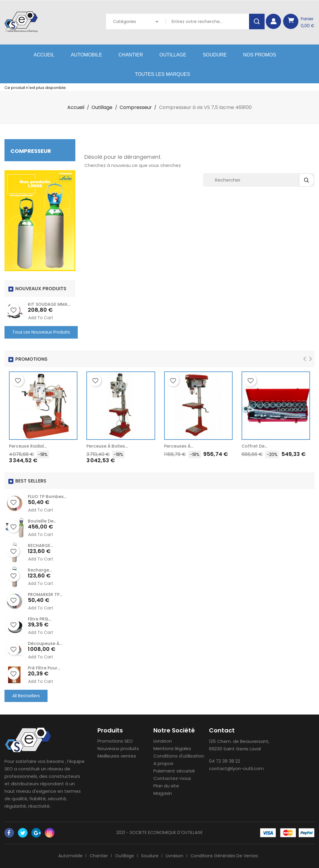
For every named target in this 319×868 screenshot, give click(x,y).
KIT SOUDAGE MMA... (49, 304)
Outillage (173, 55)
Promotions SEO (115, 741)
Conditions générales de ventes (224, 856)
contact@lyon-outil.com (236, 768)
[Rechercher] (259, 180)
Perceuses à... (179, 446)
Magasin (163, 793)
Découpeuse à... (45, 643)
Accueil (44, 55)
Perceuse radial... (28, 446)
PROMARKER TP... (45, 594)
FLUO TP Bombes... (47, 497)
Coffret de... (254, 446)
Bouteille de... (42, 521)
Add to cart (41, 318)
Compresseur (31, 151)
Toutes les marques (162, 74)
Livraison (163, 741)
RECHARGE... (40, 546)
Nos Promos (260, 55)
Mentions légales (172, 748)
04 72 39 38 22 (225, 761)
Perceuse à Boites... (107, 446)
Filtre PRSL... (40, 619)
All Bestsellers (26, 696)
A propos (163, 763)
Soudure (215, 55)
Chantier (131, 55)
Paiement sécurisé (174, 771)
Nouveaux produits (118, 748)
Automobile (87, 55)
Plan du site (166, 786)
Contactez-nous (172, 778)
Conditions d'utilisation (179, 756)
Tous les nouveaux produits (41, 332)
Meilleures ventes (117, 756)
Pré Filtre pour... (44, 668)
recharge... (40, 570)
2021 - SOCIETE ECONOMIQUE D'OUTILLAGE (159, 832)
